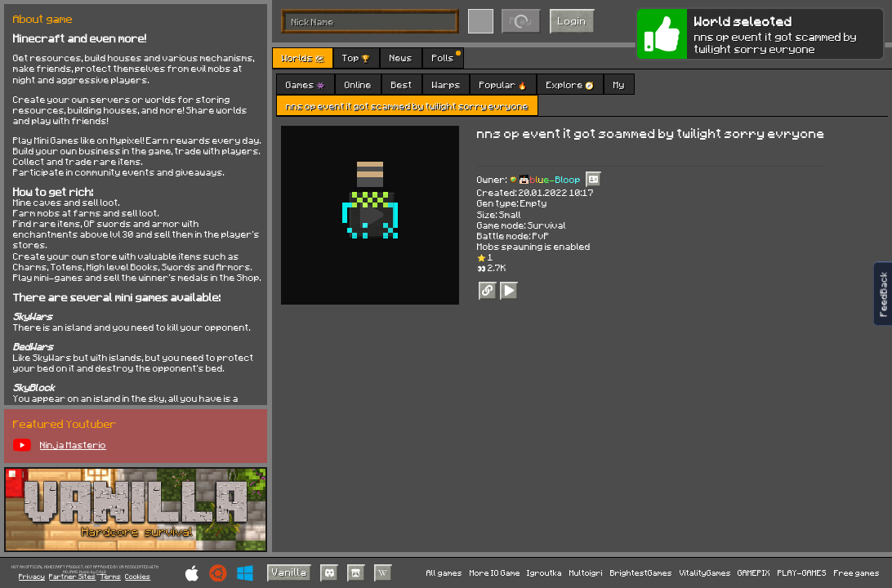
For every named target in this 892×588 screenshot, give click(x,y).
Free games (857, 572)
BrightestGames (641, 572)
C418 (101, 572)
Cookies (138, 577)
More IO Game (495, 572)
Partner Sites (72, 577)
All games (444, 572)
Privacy (32, 577)
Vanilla (290, 572)
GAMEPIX (754, 572)
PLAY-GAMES (802, 572)
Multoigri (586, 572)
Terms (111, 577)
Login (572, 20)
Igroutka (544, 572)
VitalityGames (705, 572)
